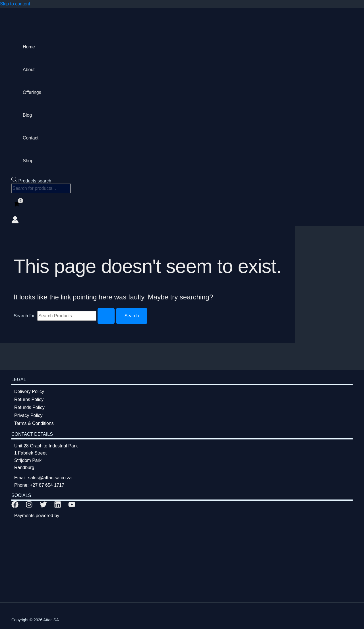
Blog (27, 115)
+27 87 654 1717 (47, 485)
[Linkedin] (58, 506)
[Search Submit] (106, 316)
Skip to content (15, 4)
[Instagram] (29, 506)
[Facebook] (15, 506)
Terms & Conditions (34, 423)
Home (29, 47)
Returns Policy (29, 399)
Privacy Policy (28, 415)
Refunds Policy (29, 407)
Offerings (32, 92)
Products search (35, 181)
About (29, 70)
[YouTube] (72, 506)
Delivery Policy (29, 391)
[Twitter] (43, 506)
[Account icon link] (15, 221)
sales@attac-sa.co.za (50, 478)
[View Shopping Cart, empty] (17, 205)
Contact (31, 138)
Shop (28, 161)
